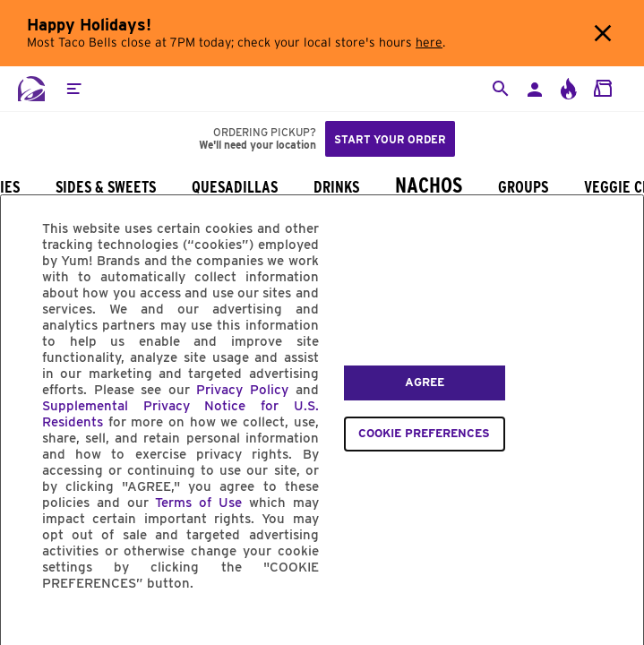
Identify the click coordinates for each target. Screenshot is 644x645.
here (429, 43)
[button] (73, 89)
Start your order (390, 139)
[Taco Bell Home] (31, 89)
